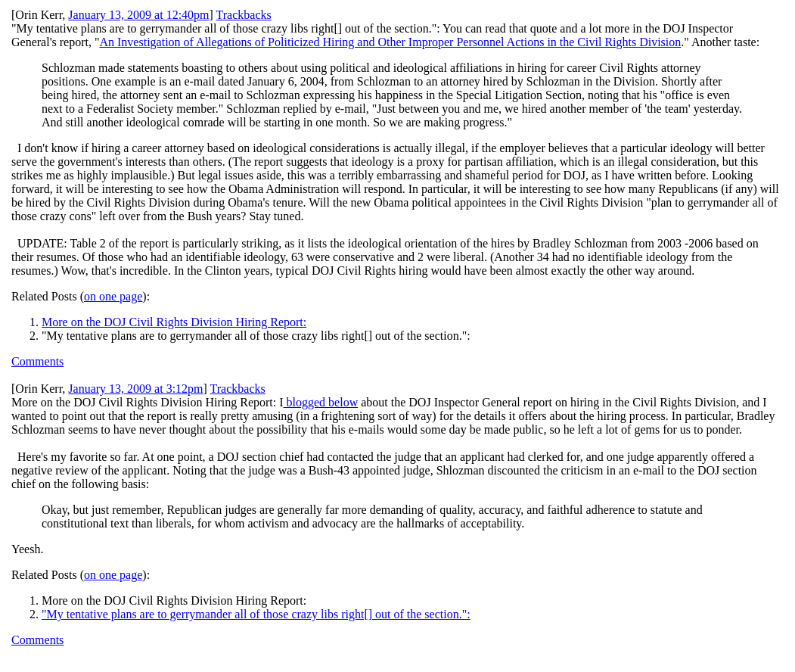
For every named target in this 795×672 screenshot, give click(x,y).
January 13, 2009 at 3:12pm (135, 389)
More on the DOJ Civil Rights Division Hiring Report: (174, 322)
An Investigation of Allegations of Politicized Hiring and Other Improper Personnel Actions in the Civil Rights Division (390, 42)
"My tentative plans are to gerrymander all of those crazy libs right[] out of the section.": (256, 614)
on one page (113, 296)
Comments (37, 361)
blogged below (321, 402)
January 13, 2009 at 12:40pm (138, 15)
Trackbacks (244, 15)
